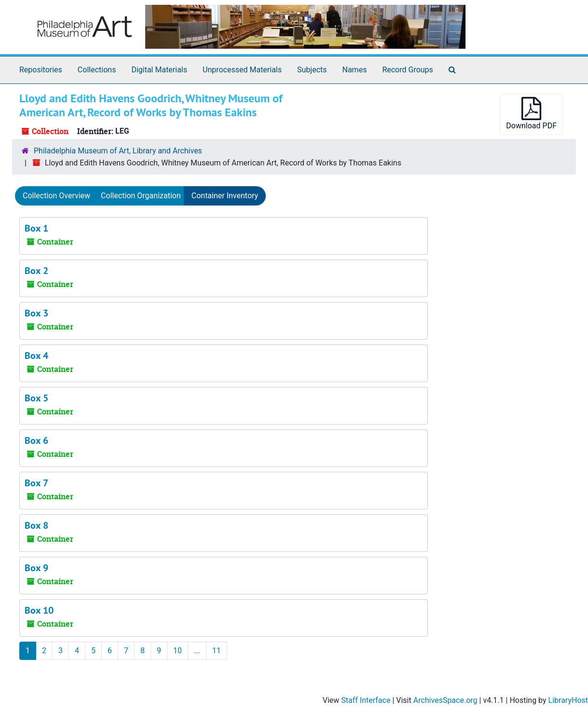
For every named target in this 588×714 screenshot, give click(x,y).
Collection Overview (56, 196)
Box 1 (36, 228)
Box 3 (36, 313)
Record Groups (407, 70)
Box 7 (36, 483)
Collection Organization (141, 196)
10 (178, 651)
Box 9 (36, 568)
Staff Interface (366, 700)
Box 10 (39, 610)
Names (355, 70)
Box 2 (36, 271)
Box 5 (36, 398)
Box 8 (36, 525)
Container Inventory (225, 196)
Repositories (41, 70)
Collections (97, 70)
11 (217, 651)
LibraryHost (568, 700)
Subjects (312, 70)
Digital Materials (159, 70)
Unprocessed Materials (242, 70)
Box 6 (36, 440)
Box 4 (36, 356)
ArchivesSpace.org (445, 700)
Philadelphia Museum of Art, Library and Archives (118, 151)
